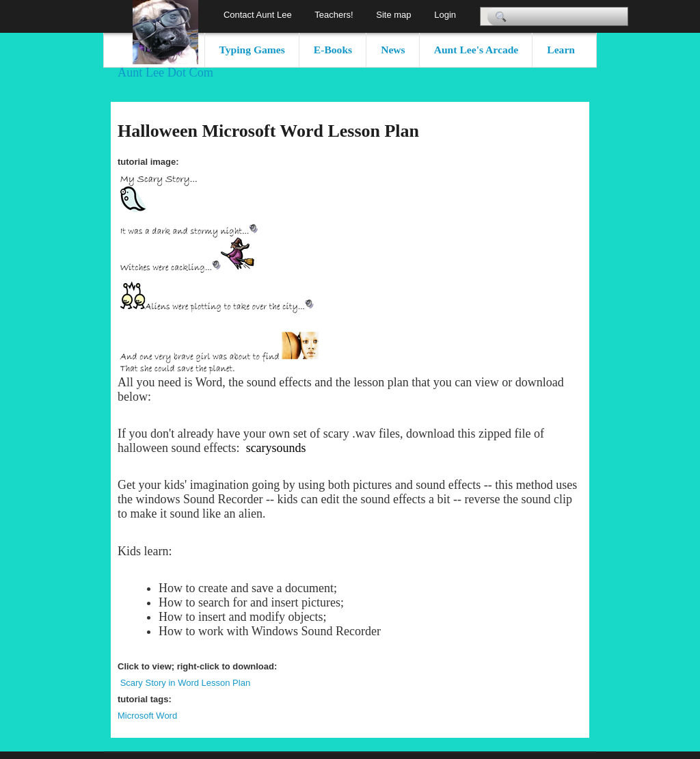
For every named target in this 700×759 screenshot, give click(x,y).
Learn (561, 50)
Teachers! (334, 15)
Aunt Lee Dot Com (165, 72)
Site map (393, 15)
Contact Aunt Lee (258, 15)
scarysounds (276, 448)
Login (445, 15)
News (393, 50)
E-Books (333, 50)
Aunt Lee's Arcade (476, 50)
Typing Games (252, 50)
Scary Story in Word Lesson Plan (186, 683)
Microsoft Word (147, 716)
